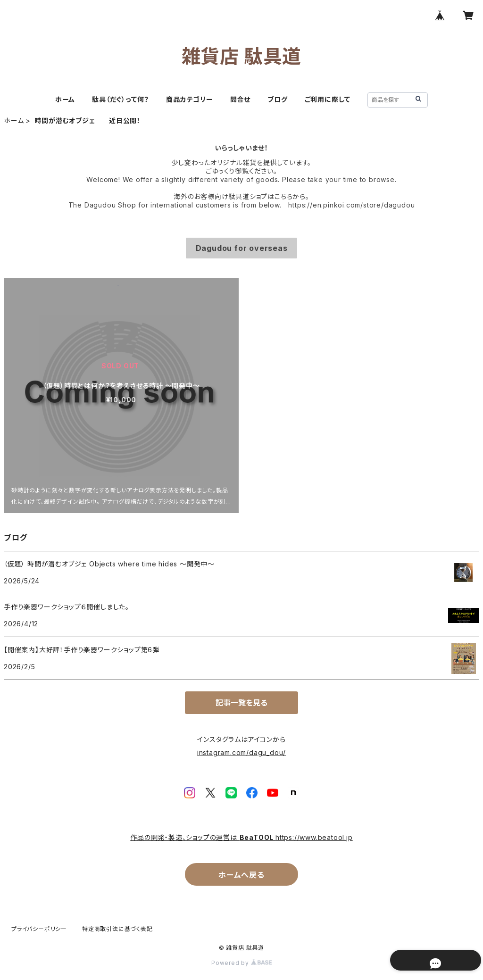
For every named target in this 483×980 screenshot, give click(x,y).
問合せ (240, 99)
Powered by (241, 963)
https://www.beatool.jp (314, 837)
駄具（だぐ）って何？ (121, 99)
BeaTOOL (258, 837)
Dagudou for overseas (242, 248)
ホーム (65, 99)
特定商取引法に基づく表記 (117, 929)
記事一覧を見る (241, 703)
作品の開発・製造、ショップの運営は (185, 837)
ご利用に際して (328, 99)
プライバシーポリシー (39, 929)
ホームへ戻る (241, 875)
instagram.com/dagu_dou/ (241, 752)
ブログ (277, 99)
